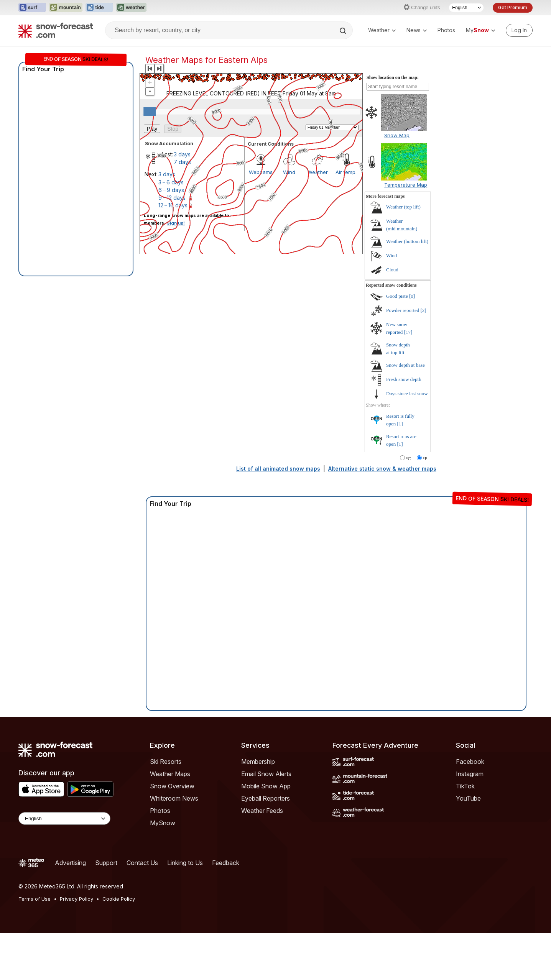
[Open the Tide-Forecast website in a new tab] (99, 8)
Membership (258, 762)
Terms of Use (35, 899)
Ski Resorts (166, 762)
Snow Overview (172, 786)
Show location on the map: (393, 77)
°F (425, 459)
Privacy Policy (76, 899)
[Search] (344, 31)
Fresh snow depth (404, 379)
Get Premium (513, 7)
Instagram (470, 774)
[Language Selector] (466, 8)
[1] (400, 424)
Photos (446, 30)
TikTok (465, 786)
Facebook (470, 762)
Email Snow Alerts (266, 774)
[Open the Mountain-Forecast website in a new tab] (66, 8)
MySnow (163, 823)
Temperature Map (406, 185)
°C (409, 459)
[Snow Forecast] (56, 30)
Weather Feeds (262, 811)
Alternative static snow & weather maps (382, 469)
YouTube (468, 798)
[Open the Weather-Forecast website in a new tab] (131, 8)
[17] (408, 332)
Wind (391, 255)
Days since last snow (407, 393)
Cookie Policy (119, 899)
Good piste (397, 296)
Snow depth (405, 365)
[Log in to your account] (519, 30)
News (417, 30)
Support (106, 863)
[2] (424, 310)
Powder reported (403, 310)
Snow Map (397, 135)
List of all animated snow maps (278, 469)
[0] (412, 296)
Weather (382, 30)
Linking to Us (185, 863)
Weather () (403, 207)
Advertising (70, 863)
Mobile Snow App (266, 786)
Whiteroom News (174, 798)
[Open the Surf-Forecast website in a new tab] (32, 8)
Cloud (392, 270)
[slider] (150, 112)
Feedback (226, 863)
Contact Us (142, 863)
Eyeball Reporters (266, 798)
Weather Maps (170, 774)
